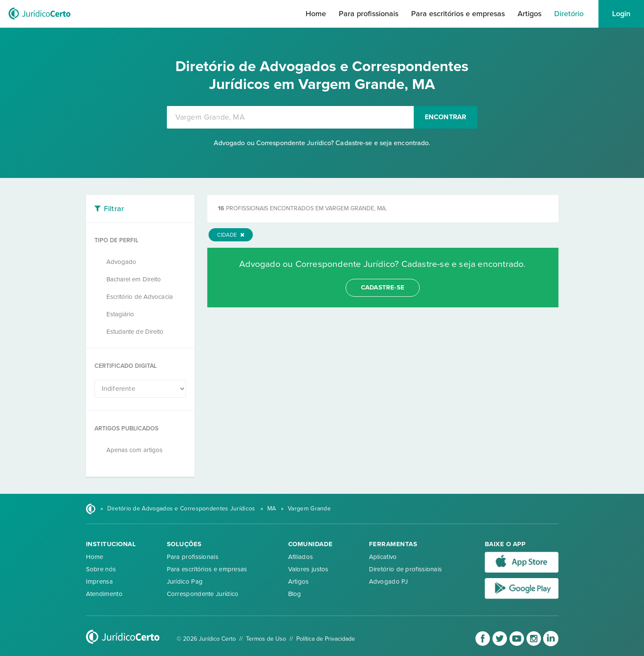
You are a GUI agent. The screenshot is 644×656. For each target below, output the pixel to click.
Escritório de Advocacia (140, 297)
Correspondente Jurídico (203, 594)
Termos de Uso (266, 639)
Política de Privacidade (326, 639)
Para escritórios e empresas (458, 14)
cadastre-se (383, 287)
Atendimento (104, 594)
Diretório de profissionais (406, 569)
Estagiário (120, 314)
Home (316, 14)
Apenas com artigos (135, 450)
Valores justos (308, 569)
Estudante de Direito (135, 332)
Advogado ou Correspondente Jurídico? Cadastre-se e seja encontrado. (322, 143)
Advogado (122, 262)
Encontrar (446, 117)
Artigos (530, 14)
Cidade (231, 235)
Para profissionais (369, 14)
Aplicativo (383, 557)
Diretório (569, 14)
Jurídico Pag (185, 582)
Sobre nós (101, 569)
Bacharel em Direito (134, 279)
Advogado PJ (388, 582)
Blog (295, 594)
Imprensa (99, 582)
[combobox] (290, 117)
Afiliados (301, 557)
